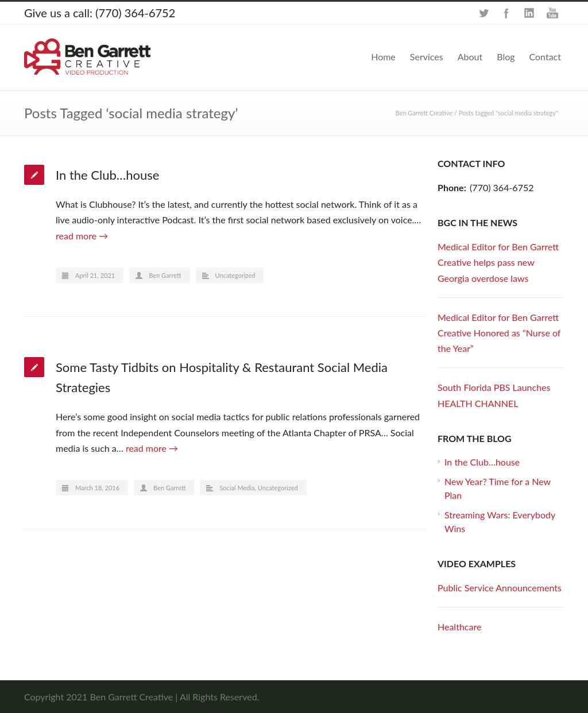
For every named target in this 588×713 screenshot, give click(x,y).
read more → (82, 236)
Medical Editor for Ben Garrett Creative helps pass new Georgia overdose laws (498, 262)
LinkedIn (529, 13)
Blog (506, 57)
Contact (545, 57)
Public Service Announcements (500, 588)
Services (427, 57)
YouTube (552, 13)
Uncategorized (235, 275)
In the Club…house (107, 175)
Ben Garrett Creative (424, 113)
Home (383, 57)
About (470, 57)
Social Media (237, 488)
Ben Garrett (165, 275)
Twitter (483, 13)
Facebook (506, 13)
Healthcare (459, 627)
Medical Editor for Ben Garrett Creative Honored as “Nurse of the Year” (499, 333)
